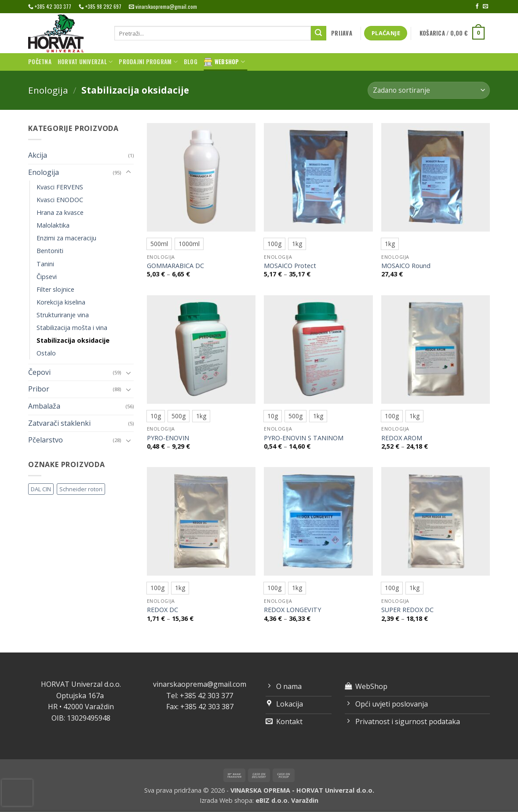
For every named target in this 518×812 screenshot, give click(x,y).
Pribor (39, 389)
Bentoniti (50, 251)
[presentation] (17, 793)
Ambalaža (44, 406)
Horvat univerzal (85, 62)
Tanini (45, 264)
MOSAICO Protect (290, 266)
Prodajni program (148, 62)
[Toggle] (128, 172)
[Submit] (318, 33)
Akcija (38, 155)
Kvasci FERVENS (60, 187)
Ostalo (46, 353)
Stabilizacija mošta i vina (72, 328)
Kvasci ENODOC (60, 200)
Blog (191, 62)
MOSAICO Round (406, 266)
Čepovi (39, 372)
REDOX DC (162, 610)
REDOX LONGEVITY (292, 610)
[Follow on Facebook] (477, 7)
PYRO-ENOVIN (168, 438)
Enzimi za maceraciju (66, 238)
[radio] (159, 244)
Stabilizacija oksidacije (73, 340)
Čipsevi (47, 277)
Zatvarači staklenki (59, 423)
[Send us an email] (485, 7)
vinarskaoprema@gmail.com (200, 684)
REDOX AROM (402, 438)
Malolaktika (53, 225)
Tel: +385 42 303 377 (200, 696)
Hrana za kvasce (60, 212)
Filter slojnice (55, 289)
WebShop (224, 62)
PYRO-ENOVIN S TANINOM (304, 438)
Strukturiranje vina (63, 315)
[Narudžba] (429, 90)
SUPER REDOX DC (407, 610)
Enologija (48, 90)
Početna (40, 62)
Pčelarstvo (46, 440)
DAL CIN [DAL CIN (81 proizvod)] (41, 489)
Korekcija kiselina (61, 302)
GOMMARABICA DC (175, 266)
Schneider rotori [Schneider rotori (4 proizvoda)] (81, 489)
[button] (342, 33)
